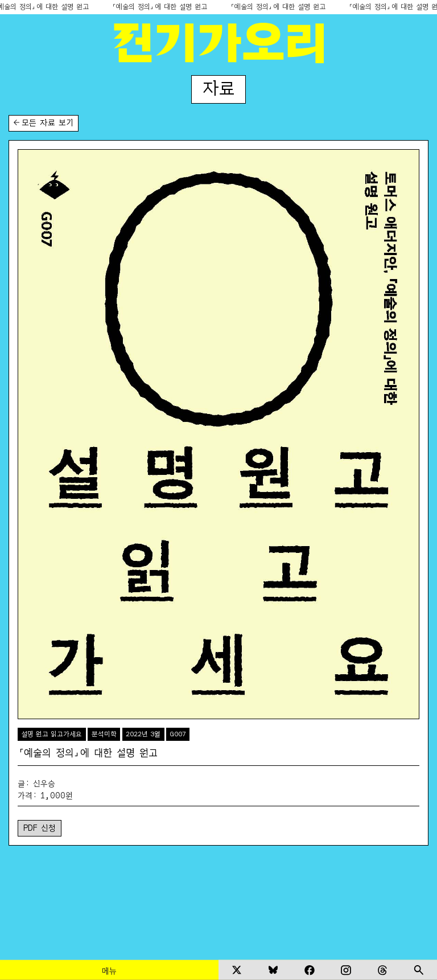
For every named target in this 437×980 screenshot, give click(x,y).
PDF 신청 (40, 827)
